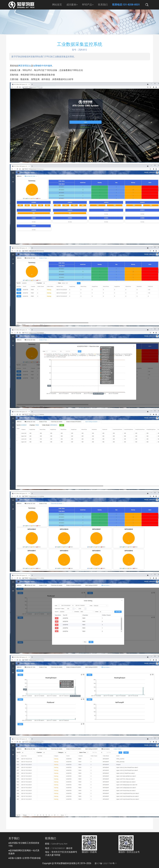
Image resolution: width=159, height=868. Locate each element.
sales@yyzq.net (59, 844)
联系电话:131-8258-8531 (126, 5)
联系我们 (103, 5)
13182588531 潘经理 (62, 848)
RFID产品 (88, 5)
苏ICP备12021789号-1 (106, 863)
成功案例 (72, 5)
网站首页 (57, 5)
